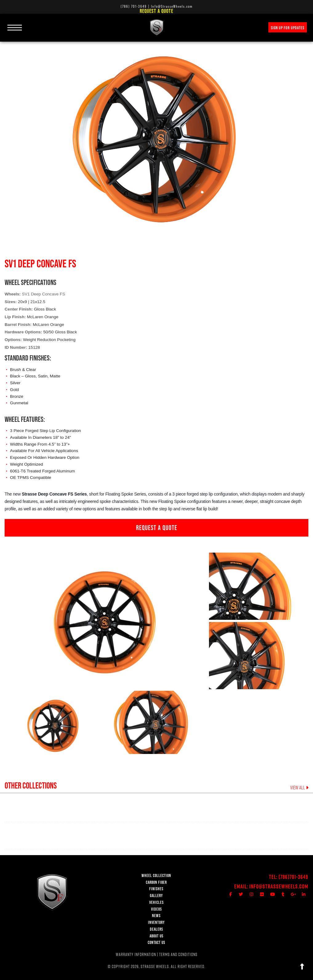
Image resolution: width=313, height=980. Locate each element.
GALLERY (156, 896)
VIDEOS (156, 909)
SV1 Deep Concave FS (44, 294)
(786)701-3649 (293, 877)
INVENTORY (156, 922)
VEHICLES (156, 902)
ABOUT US (156, 936)
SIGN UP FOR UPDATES (288, 28)
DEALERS (156, 929)
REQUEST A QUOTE (157, 528)
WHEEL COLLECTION (156, 876)
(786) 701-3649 (134, 6)
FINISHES (156, 889)
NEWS (156, 916)
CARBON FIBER (156, 882)
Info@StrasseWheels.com (279, 886)
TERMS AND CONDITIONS (178, 954)
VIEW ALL (299, 788)
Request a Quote (156, 11)
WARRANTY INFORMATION (136, 954)
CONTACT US (156, 943)
